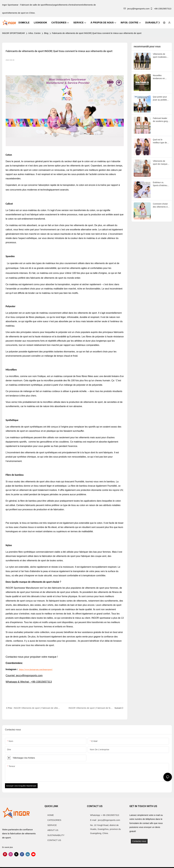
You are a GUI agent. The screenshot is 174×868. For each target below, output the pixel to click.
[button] (159, 23)
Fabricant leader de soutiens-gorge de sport (161, 120)
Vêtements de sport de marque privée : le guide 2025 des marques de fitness (161, 163)
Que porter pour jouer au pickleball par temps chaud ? (161, 99)
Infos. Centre (34, 33)
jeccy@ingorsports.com (137, 9)
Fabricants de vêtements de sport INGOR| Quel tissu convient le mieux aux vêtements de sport (97, 33)
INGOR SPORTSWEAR (13, 33)
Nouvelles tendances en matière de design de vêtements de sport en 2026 (161, 77)
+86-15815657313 (161, 9)
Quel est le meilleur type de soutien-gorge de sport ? (160, 141)
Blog (46, 33)
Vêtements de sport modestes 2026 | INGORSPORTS (160, 56)
